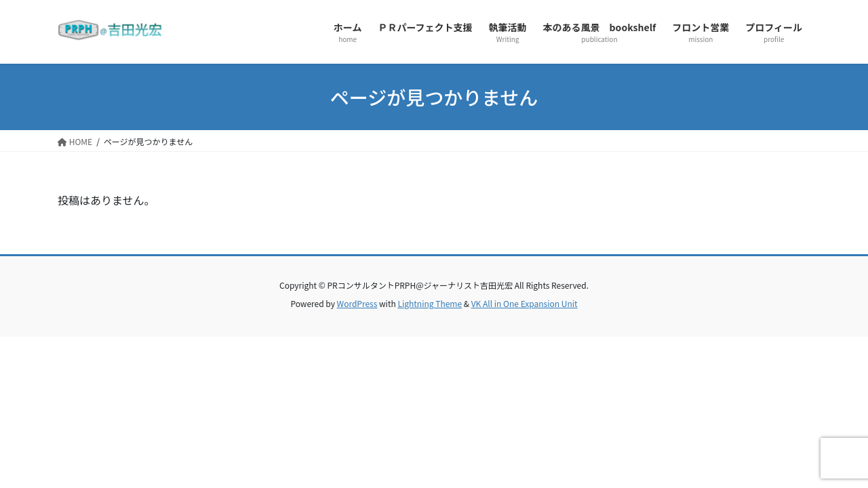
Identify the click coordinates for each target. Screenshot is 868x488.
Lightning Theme (430, 303)
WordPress (357, 303)
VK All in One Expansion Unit (525, 303)
